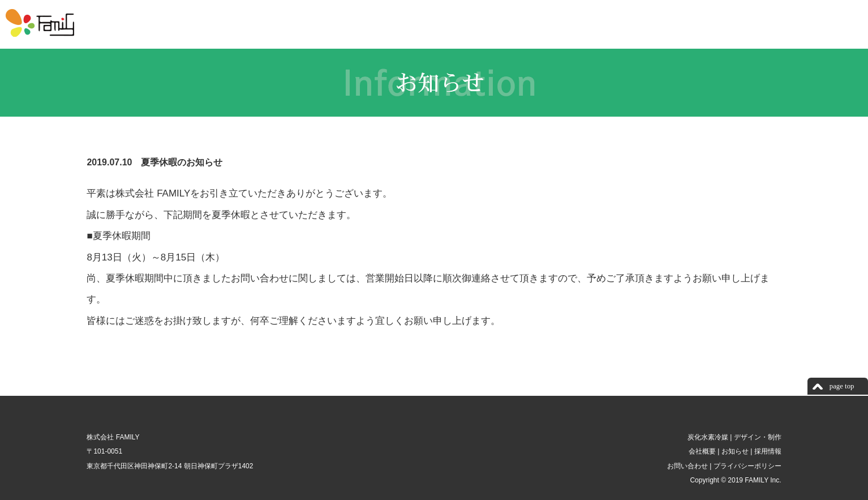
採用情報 (766, 451)
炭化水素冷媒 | (708, 437)
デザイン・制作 (756, 437)
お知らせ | (736, 451)
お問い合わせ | (688, 466)
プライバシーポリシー (746, 466)
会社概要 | (703, 451)
